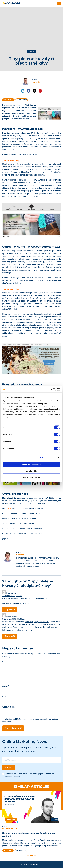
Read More (11, 819)
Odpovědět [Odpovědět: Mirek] (10, 636)
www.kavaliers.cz (30, 129)
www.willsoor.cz (33, 155)
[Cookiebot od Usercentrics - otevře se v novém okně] (50, 389)
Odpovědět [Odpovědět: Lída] (10, 610)
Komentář (7, 662)
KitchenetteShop (17, 529)
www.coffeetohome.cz (44, 247)
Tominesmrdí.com (37, 534)
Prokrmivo (38, 529)
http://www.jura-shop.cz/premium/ (16, 603)
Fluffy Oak (31, 524)
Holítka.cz (24, 534)
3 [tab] (35, 856)
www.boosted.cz (33, 384)
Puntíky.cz (26, 514)
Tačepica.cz (14, 534)
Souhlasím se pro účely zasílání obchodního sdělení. (30, 775)
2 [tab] (31, 856)
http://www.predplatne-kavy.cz (37, 622)
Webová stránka (9, 707)
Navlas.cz (13, 524)
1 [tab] (28, 856)
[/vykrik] (5, 539)
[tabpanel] (31, 823)
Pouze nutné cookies (31, 477)
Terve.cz (29, 529)
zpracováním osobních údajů (28, 774)
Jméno (6, 686)
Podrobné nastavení (48, 458)
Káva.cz (14, 519)
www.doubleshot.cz (37, 280)
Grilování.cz (15, 514)
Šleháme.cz (23, 519)
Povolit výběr (31, 471)
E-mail (5, 696)
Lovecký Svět (37, 514)
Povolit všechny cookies (31, 465)
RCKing (33, 519)
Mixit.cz (22, 524)
